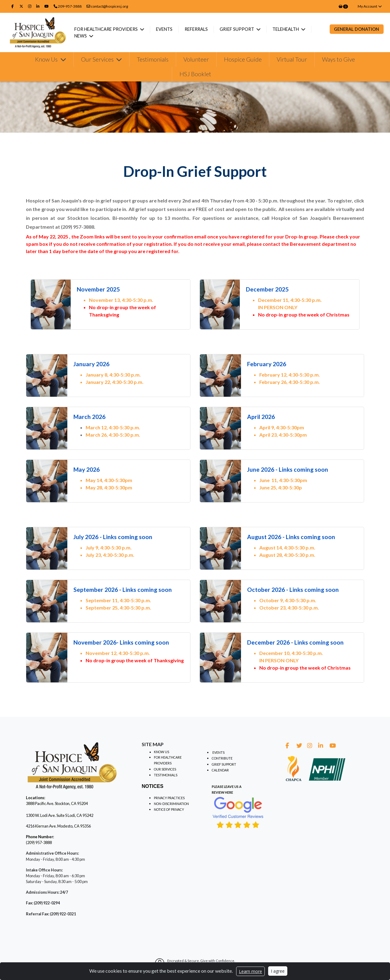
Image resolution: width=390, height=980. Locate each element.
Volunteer (196, 59)
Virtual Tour (292, 59)
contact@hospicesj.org (107, 6)
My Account (370, 6)
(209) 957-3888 (39, 842)
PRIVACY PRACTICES (169, 798)
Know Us (47, 59)
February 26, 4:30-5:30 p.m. (290, 382)
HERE (229, 792)
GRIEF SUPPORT (224, 764)
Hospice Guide (243, 59)
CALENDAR (220, 770)
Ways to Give (339, 59)
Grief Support (240, 29)
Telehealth (289, 29)
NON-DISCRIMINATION (171, 804)
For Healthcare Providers (110, 29)
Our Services (98, 59)
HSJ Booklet (195, 74)
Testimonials (153, 59)
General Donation (356, 29)
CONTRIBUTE (222, 758)
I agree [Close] (278, 971)
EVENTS (218, 752)
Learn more (250, 971)
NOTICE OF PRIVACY (169, 809)
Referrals (199, 29)
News (84, 36)
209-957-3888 (70, 6)
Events (168, 29)
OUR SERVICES (165, 769)
